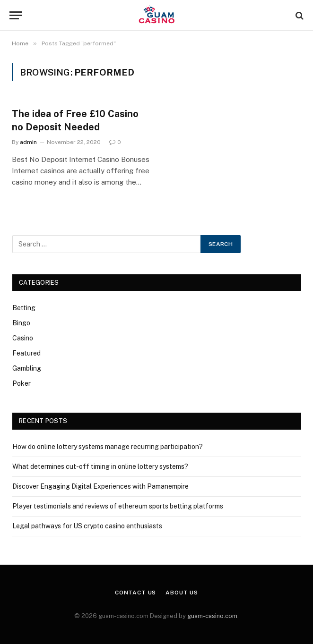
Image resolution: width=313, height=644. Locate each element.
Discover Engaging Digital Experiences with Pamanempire (100, 486)
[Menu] (16, 15)
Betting (24, 308)
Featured (26, 353)
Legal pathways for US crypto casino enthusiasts (87, 526)
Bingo (21, 323)
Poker (22, 383)
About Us (182, 593)
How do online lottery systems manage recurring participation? (108, 447)
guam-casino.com (212, 616)
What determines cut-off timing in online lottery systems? (100, 466)
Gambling (27, 368)
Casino (23, 338)
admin (28, 142)
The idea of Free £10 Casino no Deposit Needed (75, 120)
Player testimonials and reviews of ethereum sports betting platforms (118, 506)
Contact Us (135, 593)
